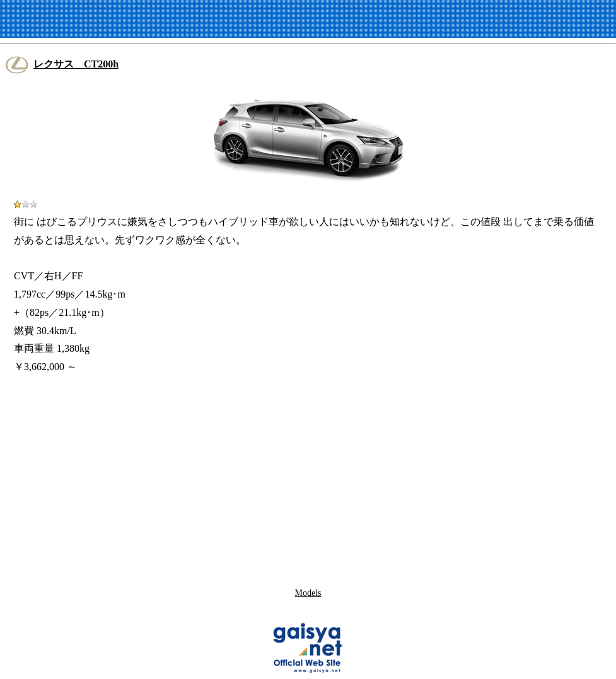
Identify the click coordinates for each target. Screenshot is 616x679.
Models (308, 593)
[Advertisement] (308, 479)
